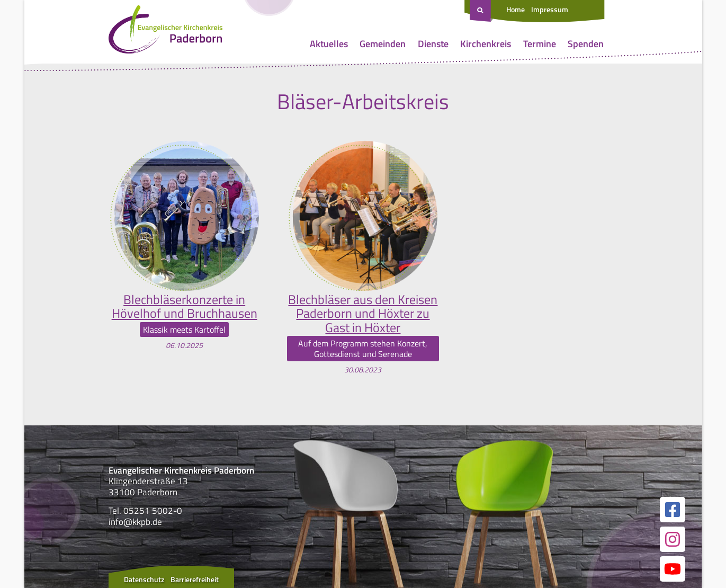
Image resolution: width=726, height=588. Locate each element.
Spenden (586, 44)
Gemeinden (383, 44)
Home (516, 9)
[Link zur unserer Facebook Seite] (673, 510)
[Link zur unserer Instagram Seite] (673, 539)
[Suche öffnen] (481, 11)
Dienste (433, 44)
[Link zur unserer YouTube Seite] (673, 569)
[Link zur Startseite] (165, 32)
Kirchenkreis (486, 44)
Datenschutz (144, 579)
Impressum (550, 9)
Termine (540, 44)
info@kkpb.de (135, 522)
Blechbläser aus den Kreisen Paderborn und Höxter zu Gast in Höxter (363, 313)
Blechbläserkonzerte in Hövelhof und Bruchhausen (185, 306)
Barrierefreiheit (195, 579)
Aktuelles (329, 44)
